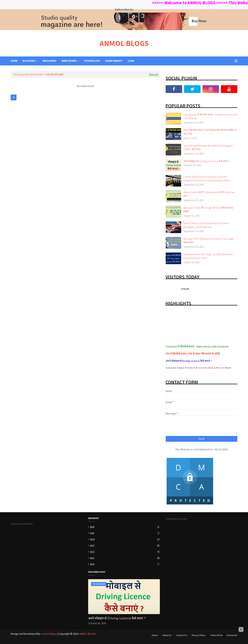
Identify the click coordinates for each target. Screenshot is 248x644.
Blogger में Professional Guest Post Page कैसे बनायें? (208, 241)
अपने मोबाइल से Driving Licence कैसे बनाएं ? (207, 161)
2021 (125, 558)
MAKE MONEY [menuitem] (69, 61)
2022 (125, 552)
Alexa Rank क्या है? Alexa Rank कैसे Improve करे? (209, 194)
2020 (125, 564)
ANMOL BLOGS (124, 43)
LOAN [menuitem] (131, 61)
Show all (153, 74)
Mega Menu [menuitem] (50, 61)
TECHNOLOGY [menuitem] (92, 61)
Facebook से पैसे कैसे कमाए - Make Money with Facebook (210, 116)
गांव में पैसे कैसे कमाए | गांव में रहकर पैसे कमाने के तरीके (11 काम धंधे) (210, 132)
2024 (125, 539)
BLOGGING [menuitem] (29, 61)
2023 (125, 546)
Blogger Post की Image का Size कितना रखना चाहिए (208, 210)
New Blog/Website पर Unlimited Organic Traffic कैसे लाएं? (209, 148)
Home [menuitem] (14, 61)
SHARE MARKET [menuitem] (114, 61)
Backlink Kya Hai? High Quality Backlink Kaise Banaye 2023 (208, 256)
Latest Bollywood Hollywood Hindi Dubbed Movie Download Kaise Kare (207, 179)
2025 (125, 533)
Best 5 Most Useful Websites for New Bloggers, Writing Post (206, 225)
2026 (125, 527)
